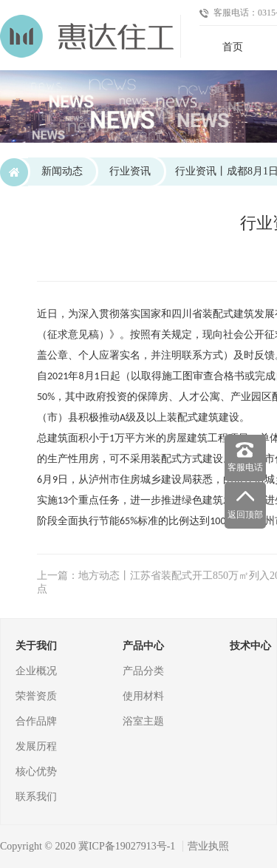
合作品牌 (36, 721)
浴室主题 (143, 721)
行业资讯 (130, 171)
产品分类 (143, 671)
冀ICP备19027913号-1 (127, 846)
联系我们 (36, 797)
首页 (233, 47)
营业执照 (208, 846)
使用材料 (143, 696)
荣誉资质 (36, 696)
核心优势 (36, 772)
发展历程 (36, 746)
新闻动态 (62, 171)
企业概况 (36, 671)
